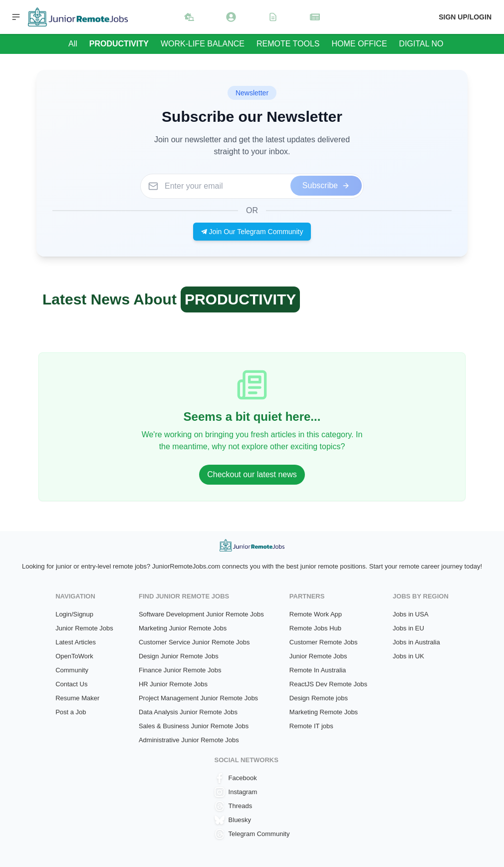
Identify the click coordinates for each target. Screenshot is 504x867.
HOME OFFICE (359, 44)
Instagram (236, 792)
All (73, 44)
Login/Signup (74, 614)
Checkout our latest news (252, 474)
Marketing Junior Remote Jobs (183, 628)
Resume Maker (77, 698)
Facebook (236, 778)
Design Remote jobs (319, 698)
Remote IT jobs (311, 726)
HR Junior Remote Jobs (173, 684)
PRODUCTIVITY (119, 44)
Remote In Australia (318, 670)
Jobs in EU (408, 628)
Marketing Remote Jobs (324, 712)
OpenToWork (74, 656)
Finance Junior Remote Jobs (180, 670)
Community (72, 670)
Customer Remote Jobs (324, 642)
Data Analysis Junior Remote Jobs (188, 712)
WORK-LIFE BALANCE (203, 44)
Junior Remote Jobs (84, 628)
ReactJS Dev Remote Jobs (328, 684)
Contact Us (71, 684)
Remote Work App (316, 614)
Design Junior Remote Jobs (179, 656)
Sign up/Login (465, 17)
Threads (234, 806)
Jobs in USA (411, 614)
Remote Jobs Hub (315, 628)
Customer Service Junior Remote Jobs (194, 642)
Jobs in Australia (416, 642)
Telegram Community (252, 834)
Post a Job (71, 712)
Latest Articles (76, 642)
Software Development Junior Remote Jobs (201, 614)
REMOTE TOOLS (288, 44)
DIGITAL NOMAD (430, 44)
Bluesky (233, 820)
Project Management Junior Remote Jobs (198, 698)
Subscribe (326, 185)
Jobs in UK (408, 656)
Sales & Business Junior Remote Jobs (194, 726)
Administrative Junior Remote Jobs (189, 740)
